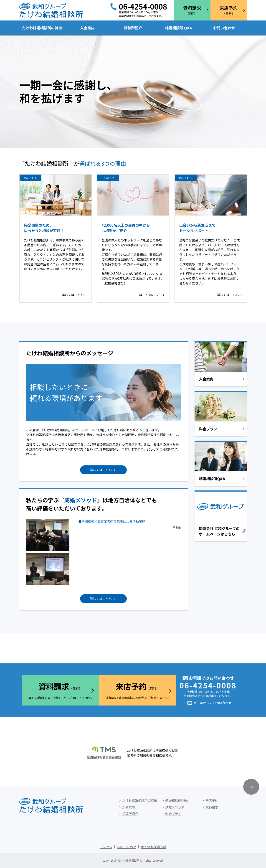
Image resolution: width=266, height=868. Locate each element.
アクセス (106, 847)
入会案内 (87, 28)
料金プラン (173, 814)
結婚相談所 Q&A (178, 28)
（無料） (192, 10)
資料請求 (212, 807)
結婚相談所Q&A (177, 800)
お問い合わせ (224, 28)
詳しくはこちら (73, 295)
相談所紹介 (133, 28)
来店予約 (212, 800)
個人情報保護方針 (154, 847)
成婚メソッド (175, 807)
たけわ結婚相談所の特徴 (42, 28)
